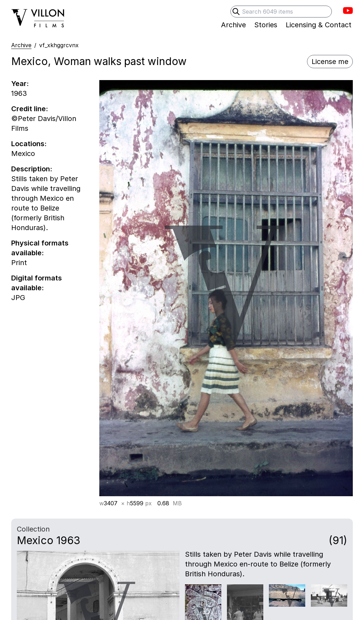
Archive (21, 45)
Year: (20, 84)
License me (330, 62)
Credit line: (30, 109)
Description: (32, 169)
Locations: (29, 144)
